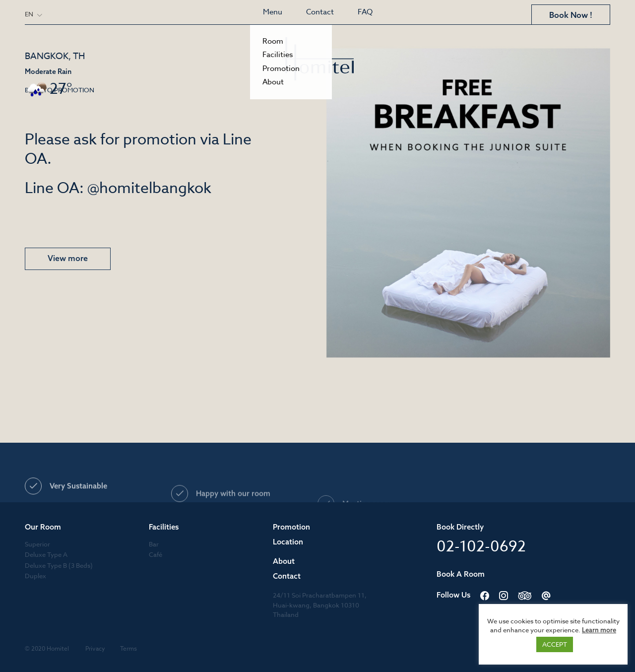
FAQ (365, 12)
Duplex (35, 576)
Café (156, 554)
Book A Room (461, 574)
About (284, 561)
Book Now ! (571, 15)
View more (68, 259)
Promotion (291, 527)
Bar (154, 544)
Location (288, 542)
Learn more (599, 630)
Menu (273, 12)
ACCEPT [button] (555, 644)
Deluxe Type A (46, 554)
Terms (128, 648)
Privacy (95, 648)
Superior (37, 544)
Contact (320, 12)
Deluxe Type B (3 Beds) (59, 565)
